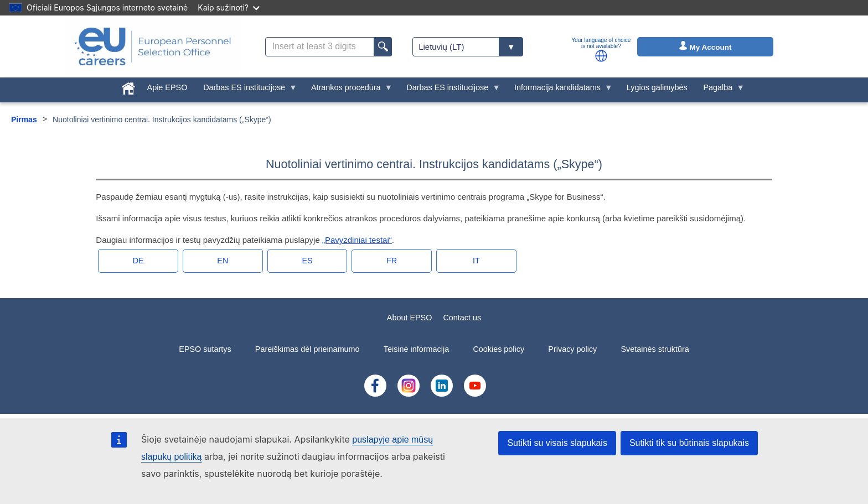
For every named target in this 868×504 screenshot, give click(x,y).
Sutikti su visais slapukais (557, 443)
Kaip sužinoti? (229, 7)
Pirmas (24, 119)
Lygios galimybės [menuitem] (657, 87)
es (307, 261)
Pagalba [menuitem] (720, 90)
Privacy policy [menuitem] (572, 349)
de (138, 261)
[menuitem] (128, 86)
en (223, 261)
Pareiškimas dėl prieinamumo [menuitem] (308, 349)
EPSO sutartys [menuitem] (205, 349)
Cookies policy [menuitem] (498, 349)
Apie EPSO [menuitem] (167, 87)
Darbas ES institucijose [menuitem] (246, 90)
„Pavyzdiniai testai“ (357, 240)
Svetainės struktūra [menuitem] (655, 349)
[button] (601, 56)
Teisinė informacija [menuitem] (416, 349)
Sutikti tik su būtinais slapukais (689, 443)
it (476, 261)
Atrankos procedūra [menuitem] (348, 90)
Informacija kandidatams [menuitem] (560, 90)
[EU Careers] (153, 46)
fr (392, 261)
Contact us (462, 318)
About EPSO (410, 318)
